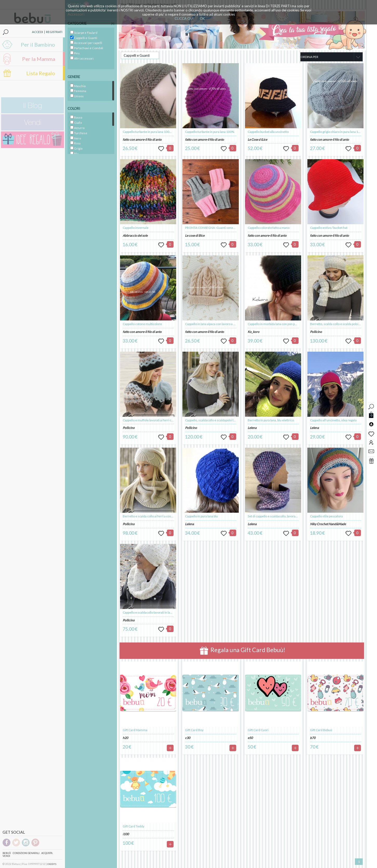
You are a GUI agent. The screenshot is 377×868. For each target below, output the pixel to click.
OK (202, 18)
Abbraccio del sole (135, 236)
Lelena (189, 524)
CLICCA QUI (184, 18)
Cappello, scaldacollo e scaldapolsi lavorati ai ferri (219, 420)
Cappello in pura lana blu (201, 516)
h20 (125, 738)
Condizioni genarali (26, 853)
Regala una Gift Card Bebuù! (243, 651)
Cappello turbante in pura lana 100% (210, 132)
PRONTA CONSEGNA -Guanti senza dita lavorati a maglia (224, 228)
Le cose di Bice (195, 236)
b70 (313, 738)
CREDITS (52, 864)
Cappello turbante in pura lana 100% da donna (154, 132)
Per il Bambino (38, 44)
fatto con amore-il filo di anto (142, 140)
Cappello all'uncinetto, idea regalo (333, 420)
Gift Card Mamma (135, 730)
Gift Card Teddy (133, 826)
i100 (126, 834)
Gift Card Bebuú (321, 730)
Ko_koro (253, 332)
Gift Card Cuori (258, 730)
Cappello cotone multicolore (142, 324)
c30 (188, 738)
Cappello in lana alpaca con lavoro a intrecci (214, 324)
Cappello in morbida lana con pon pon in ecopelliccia (283, 324)
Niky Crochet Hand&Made (328, 524)
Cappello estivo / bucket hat (329, 228)
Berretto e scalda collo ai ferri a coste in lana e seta (157, 516)
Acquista (47, 853)
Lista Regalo (41, 73)
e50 (250, 738)
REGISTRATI (54, 32)
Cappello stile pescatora (326, 516)
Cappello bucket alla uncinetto (268, 132)
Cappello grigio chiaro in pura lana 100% (337, 132)
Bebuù (7, 853)
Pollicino (129, 428)
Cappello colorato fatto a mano (269, 228)
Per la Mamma (39, 59)
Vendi (6, 856)
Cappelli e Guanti (137, 55)
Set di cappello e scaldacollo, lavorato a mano (278, 516)
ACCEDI (37, 32)
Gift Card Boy (194, 730)
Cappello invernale (135, 228)
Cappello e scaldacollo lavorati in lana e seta (152, 612)
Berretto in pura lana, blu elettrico (271, 420)
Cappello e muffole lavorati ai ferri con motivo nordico (160, 420)
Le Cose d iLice (257, 140)
